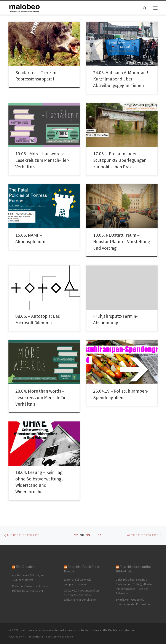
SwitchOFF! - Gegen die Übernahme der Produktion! (133, 602)
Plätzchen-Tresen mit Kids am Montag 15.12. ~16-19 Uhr (30, 588)
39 (88, 535)
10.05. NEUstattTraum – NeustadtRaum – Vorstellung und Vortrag (122, 242)
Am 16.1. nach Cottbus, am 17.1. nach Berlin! (28, 578)
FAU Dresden (25, 567)
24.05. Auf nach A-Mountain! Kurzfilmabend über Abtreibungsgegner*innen (121, 79)
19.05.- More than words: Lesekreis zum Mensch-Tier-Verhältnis (42, 160)
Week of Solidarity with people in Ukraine (78, 582)
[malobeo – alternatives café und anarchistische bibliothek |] (25, 7)
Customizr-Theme (62, 637)
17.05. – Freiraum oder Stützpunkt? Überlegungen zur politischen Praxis (120, 160)
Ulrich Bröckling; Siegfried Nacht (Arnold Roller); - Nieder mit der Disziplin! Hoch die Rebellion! (134, 587)
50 (100, 535)
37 (76, 535)
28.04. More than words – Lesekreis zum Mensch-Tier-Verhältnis (42, 397)
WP (24, 637)
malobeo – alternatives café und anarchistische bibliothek (59, 630)
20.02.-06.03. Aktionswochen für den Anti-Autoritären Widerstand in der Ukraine (81, 595)
